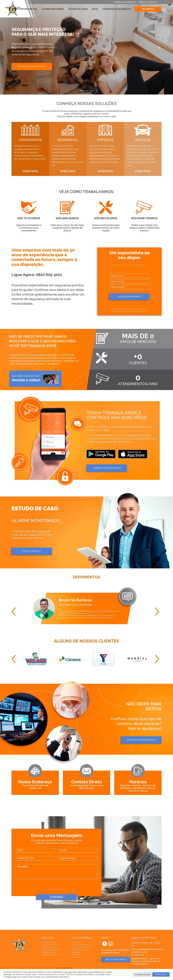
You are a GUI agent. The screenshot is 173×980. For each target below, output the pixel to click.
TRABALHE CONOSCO (125, 2)
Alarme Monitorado (53, 9)
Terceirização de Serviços (117, 9)
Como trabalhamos (80, 950)
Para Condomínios (49, 947)
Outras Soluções (78, 9)
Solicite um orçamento (32, 66)
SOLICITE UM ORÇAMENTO (116, 959)
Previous (15, 612)
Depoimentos (77, 955)
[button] (13, 47)
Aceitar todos (161, 974)
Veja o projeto (32, 551)
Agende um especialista (82, 945)
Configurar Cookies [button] (143, 975)
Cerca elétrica (48, 952)
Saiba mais (76, 952)
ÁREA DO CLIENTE (148, 2)
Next (158, 612)
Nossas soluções (79, 947)
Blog (95, 9)
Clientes (75, 957)
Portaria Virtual (28, 9)
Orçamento (148, 9)
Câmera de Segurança (51, 950)
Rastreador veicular (51, 955)
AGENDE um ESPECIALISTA (107, 468)
